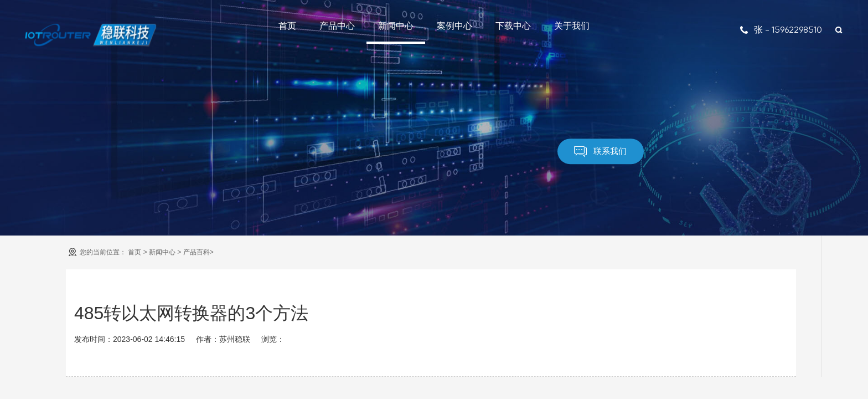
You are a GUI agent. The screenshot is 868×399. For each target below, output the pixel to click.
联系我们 (600, 152)
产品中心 (337, 26)
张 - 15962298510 (781, 30)
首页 (287, 26)
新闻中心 (396, 26)
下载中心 (513, 26)
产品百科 (197, 252)
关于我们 (572, 26)
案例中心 (454, 26)
